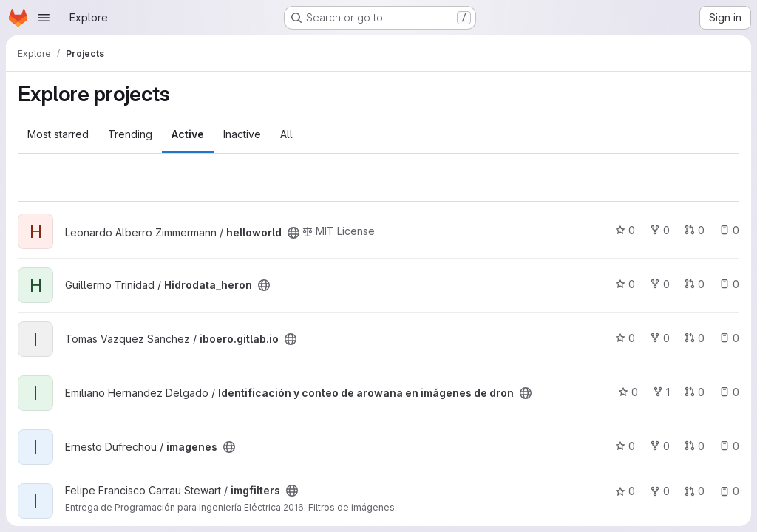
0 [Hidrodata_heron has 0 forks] (660, 284)
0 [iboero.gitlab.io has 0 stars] (625, 338)
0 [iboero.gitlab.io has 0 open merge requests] (695, 338)
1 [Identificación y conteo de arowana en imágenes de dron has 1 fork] (661, 392)
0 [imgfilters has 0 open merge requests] (695, 491)
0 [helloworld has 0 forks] (660, 230)
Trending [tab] (130, 134)
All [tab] (286, 134)
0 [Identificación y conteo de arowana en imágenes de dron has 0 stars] (628, 392)
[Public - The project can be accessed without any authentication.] (293, 233)
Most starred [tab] (58, 134)
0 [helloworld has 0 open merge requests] (695, 230)
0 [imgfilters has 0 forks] (660, 491)
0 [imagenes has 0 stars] (625, 446)
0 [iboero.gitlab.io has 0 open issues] (729, 338)
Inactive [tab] (242, 134)
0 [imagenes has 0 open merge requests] (695, 446)
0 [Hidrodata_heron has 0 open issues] (729, 284)
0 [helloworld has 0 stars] (625, 230)
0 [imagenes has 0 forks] (660, 446)
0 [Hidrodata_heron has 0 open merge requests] (695, 284)
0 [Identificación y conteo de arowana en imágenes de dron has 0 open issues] (729, 392)
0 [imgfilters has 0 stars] (625, 491)
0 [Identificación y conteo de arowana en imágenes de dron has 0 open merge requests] (695, 392)
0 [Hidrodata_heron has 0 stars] (625, 284)
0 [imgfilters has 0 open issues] (729, 491)
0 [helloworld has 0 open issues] (729, 230)
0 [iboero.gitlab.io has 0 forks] (660, 338)
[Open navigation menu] (44, 18)
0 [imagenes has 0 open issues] (729, 446)
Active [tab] (188, 134)
